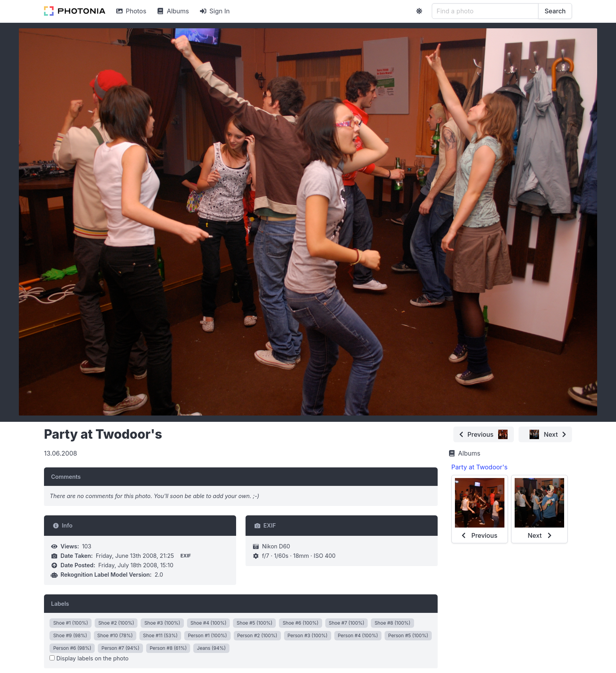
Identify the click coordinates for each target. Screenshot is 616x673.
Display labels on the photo (89, 658)
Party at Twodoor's (479, 467)
